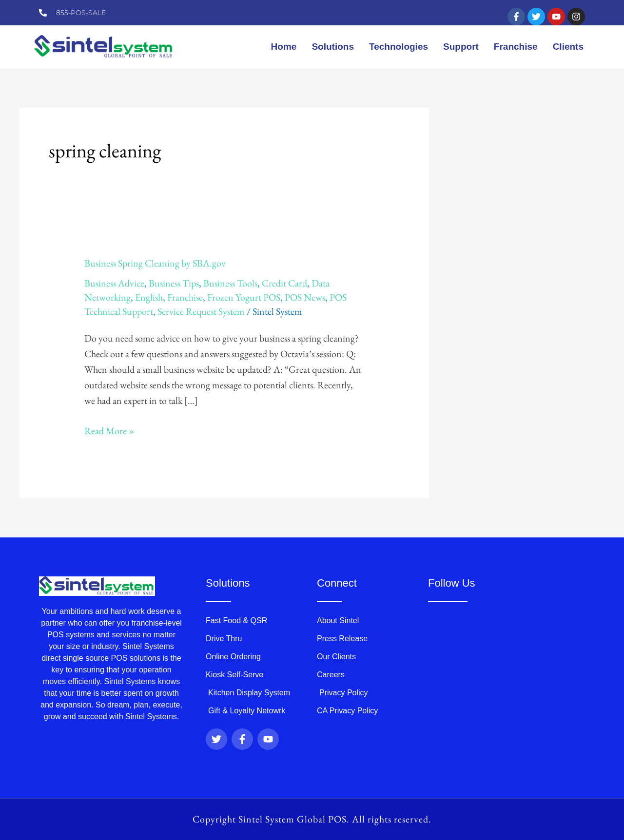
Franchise (516, 47)
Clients (568, 47)
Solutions (333, 47)
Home (284, 47)
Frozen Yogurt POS (244, 297)
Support (461, 47)
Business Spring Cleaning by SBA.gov (155, 263)
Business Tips (174, 283)
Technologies (399, 47)
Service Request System (201, 311)
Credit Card (284, 283)
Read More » (109, 430)
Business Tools (230, 283)
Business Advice (114, 283)
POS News (305, 297)
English (149, 297)
